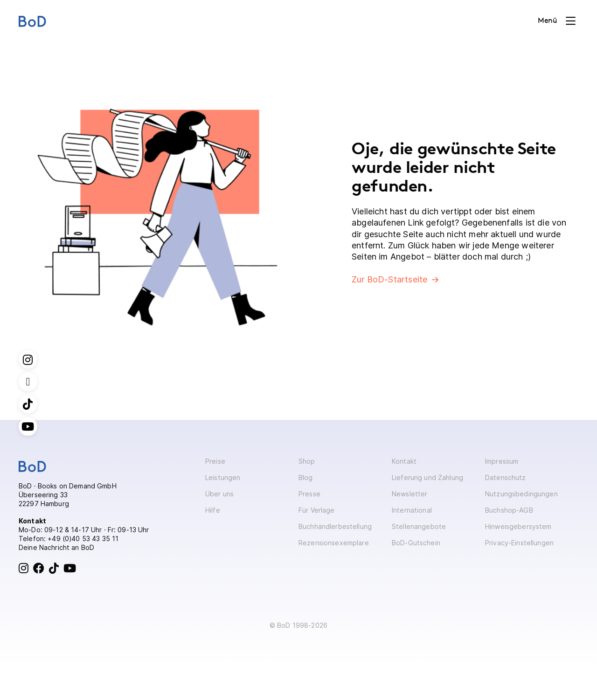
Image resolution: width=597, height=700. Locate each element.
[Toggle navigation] (557, 21)
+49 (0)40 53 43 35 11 (83, 539)
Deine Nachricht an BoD (56, 547)
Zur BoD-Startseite (389, 279)
